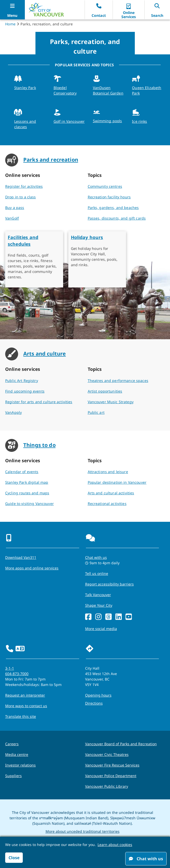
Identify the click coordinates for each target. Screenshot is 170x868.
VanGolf (12, 218)
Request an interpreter (25, 695)
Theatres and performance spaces (118, 381)
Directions (94, 703)
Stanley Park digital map (27, 482)
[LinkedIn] (119, 617)
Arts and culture (45, 353)
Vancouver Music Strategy (111, 402)
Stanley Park (25, 88)
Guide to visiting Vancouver (29, 504)
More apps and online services (32, 568)
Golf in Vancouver (69, 121)
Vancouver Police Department (111, 776)
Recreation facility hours (109, 197)
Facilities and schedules (23, 241)
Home (10, 24)
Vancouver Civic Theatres (107, 754)
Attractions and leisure (108, 472)
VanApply (13, 412)
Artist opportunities (105, 391)
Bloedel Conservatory (65, 90)
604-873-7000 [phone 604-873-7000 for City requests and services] (17, 674)
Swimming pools (108, 121)
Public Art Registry (22, 381)
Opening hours (98, 695)
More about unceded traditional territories (83, 831)
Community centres (105, 186)
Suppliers (13, 776)
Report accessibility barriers (109, 584)
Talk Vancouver (98, 595)
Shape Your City (99, 605)
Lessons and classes (25, 124)
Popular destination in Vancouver (117, 482)
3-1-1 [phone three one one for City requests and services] (10, 668)
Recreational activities (107, 504)
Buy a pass (15, 208)
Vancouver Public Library (107, 786)
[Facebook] (88, 617)
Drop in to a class (21, 197)
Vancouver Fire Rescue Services (112, 765)
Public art (96, 412)
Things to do (39, 445)
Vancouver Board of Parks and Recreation (121, 744)
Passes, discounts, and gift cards (117, 218)
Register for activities (24, 186)
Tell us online (97, 573)
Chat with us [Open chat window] (146, 859)
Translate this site (21, 716)
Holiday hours (87, 237)
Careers (12, 744)
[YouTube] (129, 617)
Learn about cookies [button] (115, 845)
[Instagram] (98, 617)
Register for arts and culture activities (39, 402)
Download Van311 (21, 557)
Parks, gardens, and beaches (113, 208)
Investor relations (20, 765)
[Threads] (109, 617)
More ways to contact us (26, 706)
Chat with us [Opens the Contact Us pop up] (96, 557)
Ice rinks (139, 121)
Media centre (17, 754)
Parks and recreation (51, 160)
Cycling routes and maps (27, 493)
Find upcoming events (25, 391)
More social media (101, 629)
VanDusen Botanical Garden (108, 90)
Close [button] (14, 858)
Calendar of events (22, 472)
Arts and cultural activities (111, 493)
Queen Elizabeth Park (147, 90)
